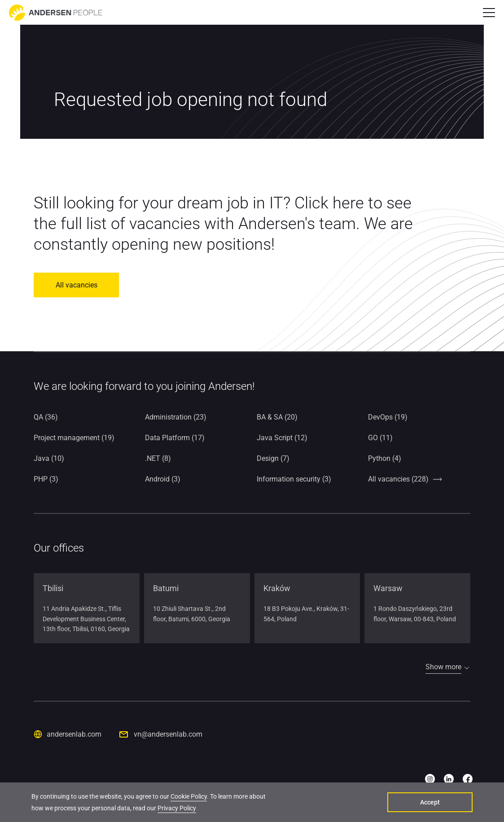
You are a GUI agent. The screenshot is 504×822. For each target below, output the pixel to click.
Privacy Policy (177, 808)
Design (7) (273, 458)
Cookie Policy (189, 796)
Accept (430, 802)
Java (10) (49, 458)
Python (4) (385, 458)
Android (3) (163, 479)
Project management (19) (74, 438)
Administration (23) (176, 417)
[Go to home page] (56, 13)
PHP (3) (46, 479)
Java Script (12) (282, 438)
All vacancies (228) (398, 479)
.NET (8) (158, 458)
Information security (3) (294, 479)
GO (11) (380, 438)
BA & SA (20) (277, 417)
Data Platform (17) (175, 438)
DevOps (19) (388, 417)
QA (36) (46, 417)
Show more (443, 667)
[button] (489, 13)
